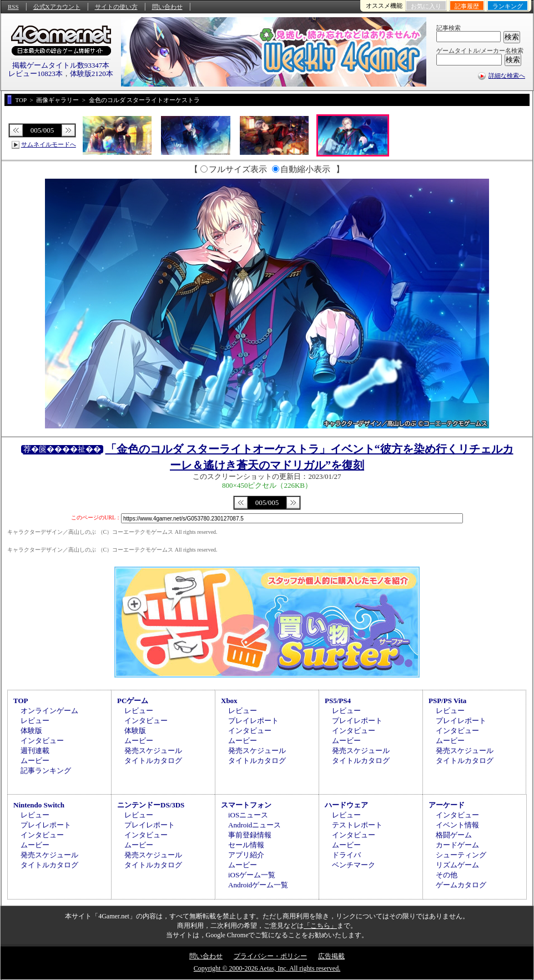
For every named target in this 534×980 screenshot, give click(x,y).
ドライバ (346, 855)
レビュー (35, 721)
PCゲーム (133, 701)
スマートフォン (246, 805)
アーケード (447, 805)
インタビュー (42, 741)
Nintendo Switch (39, 805)
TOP (21, 701)
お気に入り (426, 6)
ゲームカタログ (461, 885)
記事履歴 (467, 6)
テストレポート (357, 825)
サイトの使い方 (116, 7)
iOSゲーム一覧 (252, 875)
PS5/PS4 (338, 701)
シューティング (461, 855)
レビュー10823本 (36, 74)
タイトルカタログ (153, 761)
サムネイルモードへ (49, 144)
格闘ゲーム (454, 835)
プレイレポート (253, 721)
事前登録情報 (250, 835)
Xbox (229, 701)
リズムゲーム (457, 865)
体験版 (31, 731)
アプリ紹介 (246, 855)
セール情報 (246, 845)
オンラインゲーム (49, 711)
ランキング (508, 6)
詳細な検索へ (507, 75)
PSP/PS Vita (447, 701)
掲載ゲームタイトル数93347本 (61, 65)
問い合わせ (167, 7)
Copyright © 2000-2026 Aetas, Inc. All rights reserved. (267, 968)
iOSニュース (248, 815)
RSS (13, 7)
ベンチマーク (354, 865)
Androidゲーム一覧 (258, 885)
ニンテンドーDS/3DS (151, 805)
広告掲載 (331, 956)
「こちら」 (320, 926)
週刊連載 (35, 751)
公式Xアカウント (57, 7)
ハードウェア (346, 805)
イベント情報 (457, 825)
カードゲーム (457, 845)
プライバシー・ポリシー (270, 956)
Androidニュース (255, 825)
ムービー (35, 761)
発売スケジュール (153, 751)
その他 (447, 875)
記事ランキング (46, 771)
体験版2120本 (92, 74)
